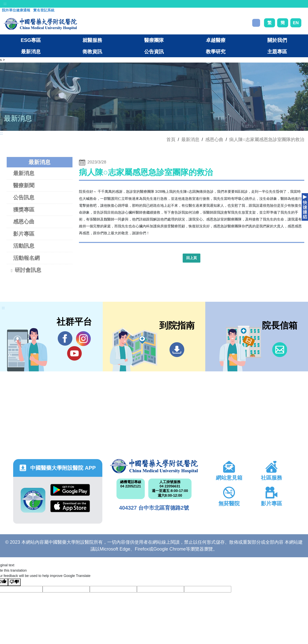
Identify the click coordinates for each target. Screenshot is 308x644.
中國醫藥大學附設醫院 (154, 466)
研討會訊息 (26, 270)
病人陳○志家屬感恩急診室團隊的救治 (267, 139)
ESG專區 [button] (31, 40)
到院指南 (177, 350)
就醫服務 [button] (92, 40)
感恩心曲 (214, 139)
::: (5, 4)
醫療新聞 (24, 185)
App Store (70, 506)
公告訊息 (24, 197)
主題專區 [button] (277, 52)
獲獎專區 (24, 210)
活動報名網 (26, 258)
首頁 (171, 139)
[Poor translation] (14, 582)
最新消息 (24, 173)
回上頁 (192, 258)
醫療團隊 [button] (154, 40)
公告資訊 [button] (154, 52)
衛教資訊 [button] (92, 52)
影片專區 (24, 234)
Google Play (70, 490)
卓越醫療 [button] (216, 40)
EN (296, 23)
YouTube (74, 353)
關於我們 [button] (277, 40)
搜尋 (256, 23)
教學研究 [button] (216, 52)
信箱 (280, 350)
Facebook (65, 339)
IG (83, 339)
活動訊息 (24, 246)
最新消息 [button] (31, 52)
